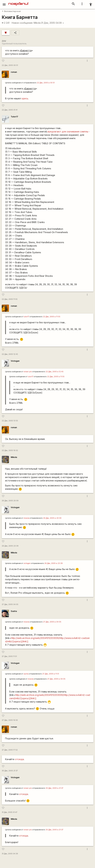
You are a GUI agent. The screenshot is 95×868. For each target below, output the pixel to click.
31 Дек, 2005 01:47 (10, 812)
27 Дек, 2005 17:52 (10, 750)
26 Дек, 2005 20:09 (10, 501)
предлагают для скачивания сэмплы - (69, 132)
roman (14, 72)
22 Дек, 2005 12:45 (10, 354)
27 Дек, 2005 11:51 (9, 656)
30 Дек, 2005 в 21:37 (54, 788)
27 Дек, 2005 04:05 (10, 604)
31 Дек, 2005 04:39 (53, 23)
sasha (26, 674)
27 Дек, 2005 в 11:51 (51, 674)
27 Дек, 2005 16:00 (10, 720)
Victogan (15, 361)
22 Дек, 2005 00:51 (10, 65)
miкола (26, 518)
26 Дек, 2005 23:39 (10, 546)
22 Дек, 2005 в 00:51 (46, 83)
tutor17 (26, 317)
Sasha (14, 611)
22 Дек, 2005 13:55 (10, 421)
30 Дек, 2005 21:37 (10, 771)
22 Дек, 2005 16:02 (10, 450)
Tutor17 (14, 117)
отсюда (19, 759)
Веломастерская (11, 11)
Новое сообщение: (22, 23)
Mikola (37, 23)
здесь (25, 98)
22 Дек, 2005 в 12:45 (55, 372)
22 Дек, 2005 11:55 (10, 299)
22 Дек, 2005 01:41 (10, 110)
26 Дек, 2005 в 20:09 (52, 518)
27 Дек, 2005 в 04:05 (52, 622)
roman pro (28, 372)
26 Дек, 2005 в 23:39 (54, 563)
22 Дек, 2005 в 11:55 (52, 317)
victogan (27, 563)
